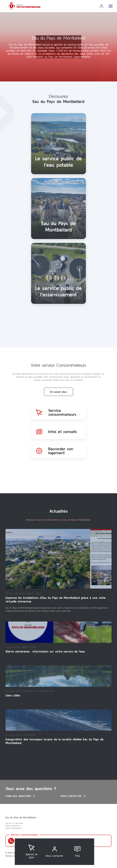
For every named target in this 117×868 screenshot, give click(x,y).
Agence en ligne (32, 856)
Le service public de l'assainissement (58, 291)
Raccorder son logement (61, 451)
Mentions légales (12, 856)
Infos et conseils (63, 432)
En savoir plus (58, 392)
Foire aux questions (21, 796)
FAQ (77, 856)
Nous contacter (54, 856)
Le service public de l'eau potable (58, 162)
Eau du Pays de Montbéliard (58, 226)
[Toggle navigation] (111, 6)
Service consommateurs (62, 412)
